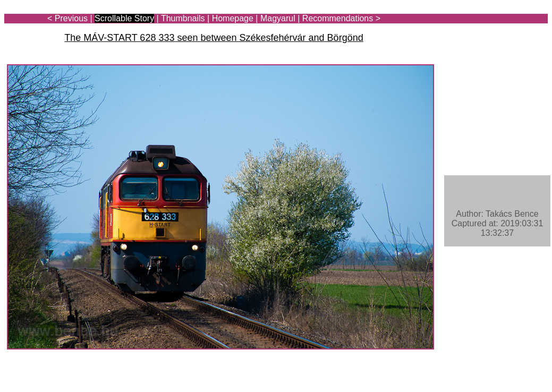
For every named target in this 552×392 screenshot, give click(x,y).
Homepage (233, 18)
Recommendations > (341, 18)
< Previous (67, 18)
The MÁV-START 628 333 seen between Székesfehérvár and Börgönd (214, 38)
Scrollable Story (124, 18)
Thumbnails (183, 18)
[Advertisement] (486, 38)
